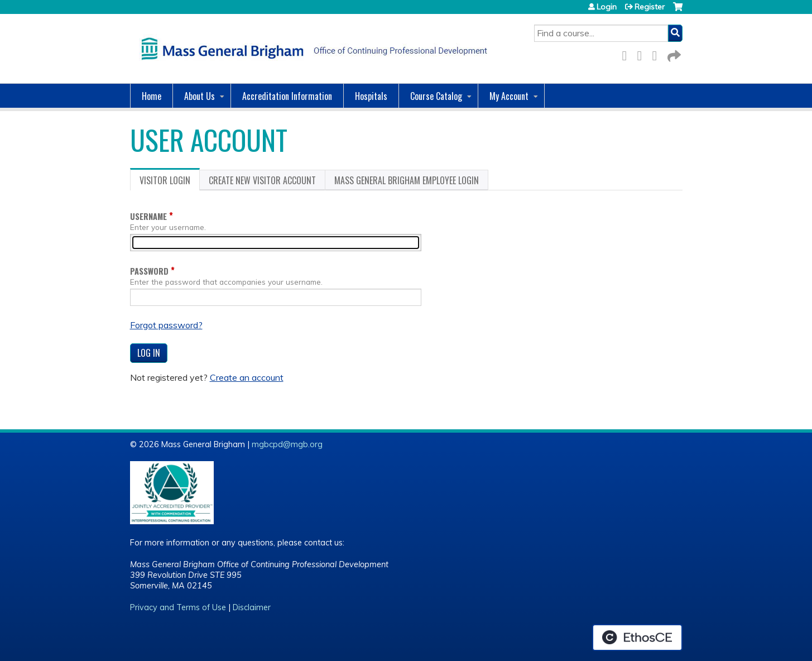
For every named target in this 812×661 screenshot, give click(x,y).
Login (607, 7)
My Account (509, 96)
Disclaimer (252, 607)
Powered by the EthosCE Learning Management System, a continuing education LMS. (637, 638)
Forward (673, 54)
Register (650, 7)
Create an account (247, 377)
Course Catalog (436, 96)
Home (152, 96)
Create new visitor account (262, 180)
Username (148, 216)
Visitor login (170, 182)
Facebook (628, 54)
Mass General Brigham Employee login (407, 180)
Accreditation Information (287, 96)
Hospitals (371, 96)
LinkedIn (658, 54)
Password (149, 271)
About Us (200, 96)
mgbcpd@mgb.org (287, 444)
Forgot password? (166, 325)
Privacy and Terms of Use (178, 607)
